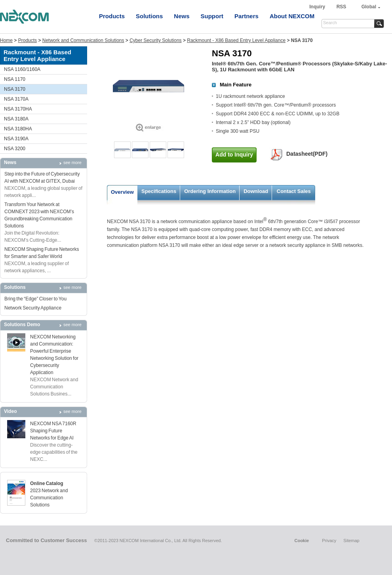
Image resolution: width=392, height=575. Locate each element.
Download (256, 191)
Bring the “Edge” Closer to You (35, 299)
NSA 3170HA (18, 109)
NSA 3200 (15, 149)
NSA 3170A (16, 99)
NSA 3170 (15, 89)
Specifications (159, 191)
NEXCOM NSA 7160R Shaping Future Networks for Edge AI (53, 431)
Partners (246, 16)
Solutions (149, 16)
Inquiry (318, 7)
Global (369, 7)
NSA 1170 (15, 79)
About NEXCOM (292, 16)
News (182, 16)
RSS (342, 7)
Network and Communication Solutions (83, 40)
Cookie (302, 541)
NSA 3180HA (18, 129)
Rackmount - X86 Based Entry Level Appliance (236, 40)
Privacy (329, 541)
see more (72, 162)
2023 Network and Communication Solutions (49, 498)
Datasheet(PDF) (307, 154)
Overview (122, 192)
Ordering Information (210, 191)
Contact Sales (294, 191)
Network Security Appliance (33, 308)
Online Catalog (47, 483)
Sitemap (351, 541)
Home (6, 40)
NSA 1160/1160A (22, 69)
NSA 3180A (16, 119)
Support (212, 16)
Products (112, 16)
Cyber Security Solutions (155, 40)
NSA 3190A (16, 139)
